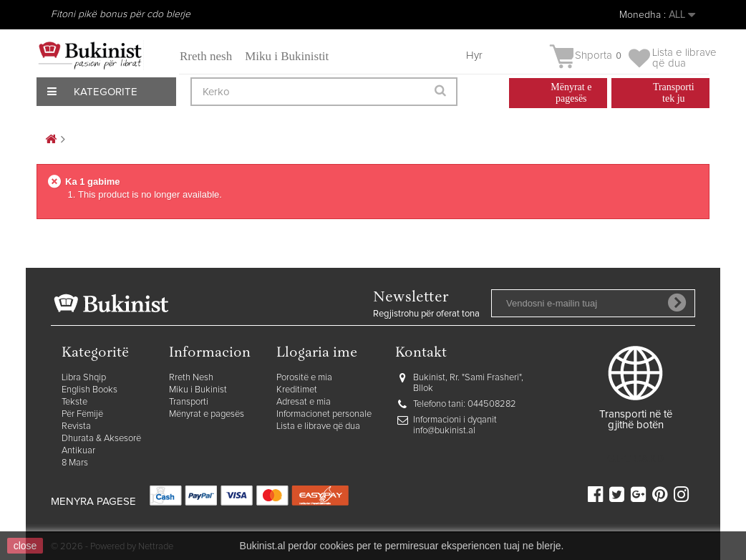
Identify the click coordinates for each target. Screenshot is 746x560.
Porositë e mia (304, 378)
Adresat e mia (304, 402)
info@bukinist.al (444, 431)
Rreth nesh (206, 56)
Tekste (74, 402)
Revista (76, 426)
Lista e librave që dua (318, 426)
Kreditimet (297, 390)
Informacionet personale (324, 414)
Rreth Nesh (191, 378)
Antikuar (78, 451)
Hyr (474, 55)
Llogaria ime (317, 353)
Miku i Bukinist (198, 390)
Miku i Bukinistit (287, 56)
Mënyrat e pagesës (207, 414)
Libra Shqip (84, 378)
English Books (89, 390)
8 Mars (75, 463)
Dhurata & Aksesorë (101, 439)
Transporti (189, 402)
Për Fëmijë (82, 414)
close (25, 546)
